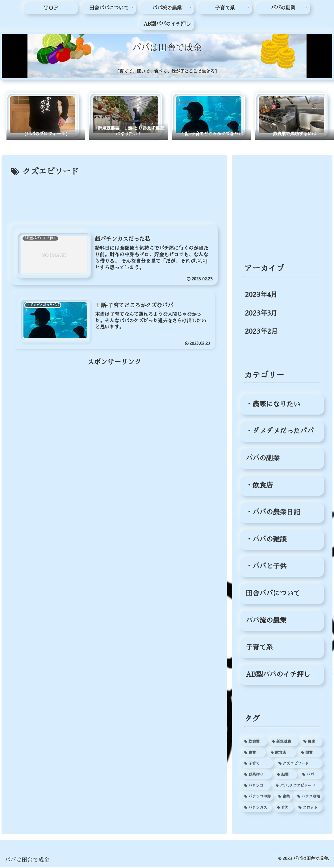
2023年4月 (261, 296)
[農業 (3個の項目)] (254, 753)
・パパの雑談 (266, 540)
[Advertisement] (114, 198)
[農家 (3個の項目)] (312, 742)
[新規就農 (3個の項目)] (284, 742)
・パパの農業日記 (273, 513)
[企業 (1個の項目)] (284, 797)
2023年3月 (261, 314)
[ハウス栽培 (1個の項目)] (309, 797)
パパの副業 (263, 459)
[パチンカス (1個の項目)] (257, 808)
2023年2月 (261, 332)
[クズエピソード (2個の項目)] (299, 764)
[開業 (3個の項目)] (311, 753)
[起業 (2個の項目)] (286, 775)
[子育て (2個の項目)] (258, 764)
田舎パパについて (273, 594)
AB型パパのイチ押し (278, 675)
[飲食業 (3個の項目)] (254, 742)
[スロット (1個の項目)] (309, 808)
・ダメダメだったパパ (280, 432)
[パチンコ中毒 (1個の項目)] (257, 797)
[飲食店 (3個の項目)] (282, 753)
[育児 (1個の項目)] (284, 808)
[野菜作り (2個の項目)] (257, 775)
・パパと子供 (266, 567)
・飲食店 (259, 486)
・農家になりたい (273, 405)
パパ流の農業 (266, 621)
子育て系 (259, 648)
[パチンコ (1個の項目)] (256, 786)
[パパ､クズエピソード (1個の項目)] (298, 786)
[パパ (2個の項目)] (311, 775)
